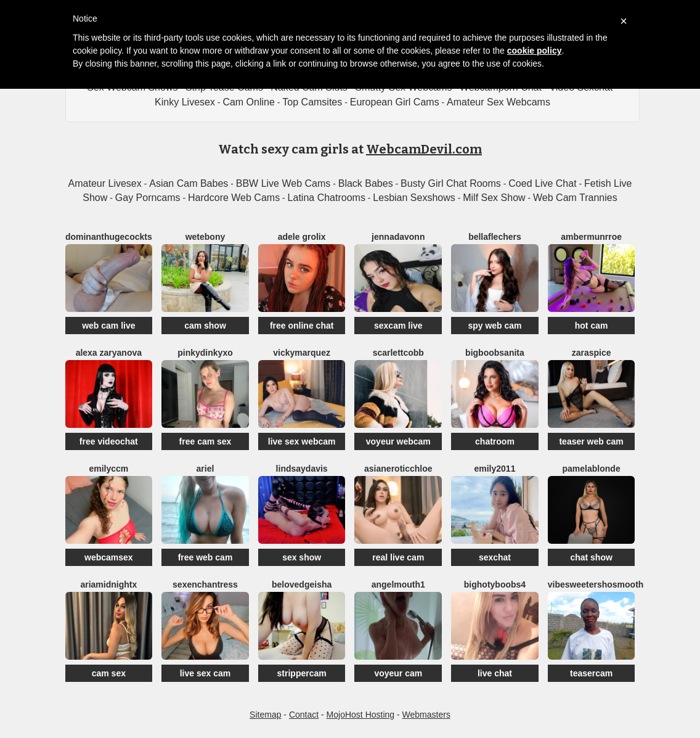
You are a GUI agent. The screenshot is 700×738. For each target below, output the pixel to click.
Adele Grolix (302, 237)
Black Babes (366, 183)
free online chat (302, 326)
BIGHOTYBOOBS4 (495, 584)
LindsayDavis (302, 469)
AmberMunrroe (591, 237)
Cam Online (248, 102)
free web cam (206, 557)
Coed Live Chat (542, 183)
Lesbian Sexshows (414, 198)
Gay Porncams (148, 198)
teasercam (591, 673)
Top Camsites (312, 102)
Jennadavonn (398, 237)
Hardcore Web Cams (234, 198)
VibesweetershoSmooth (596, 584)
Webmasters (426, 715)
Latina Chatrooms (327, 198)
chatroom (495, 441)
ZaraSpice (592, 353)
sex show (302, 557)
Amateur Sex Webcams (499, 102)
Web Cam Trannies (575, 198)
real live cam (398, 557)
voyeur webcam (398, 441)
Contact (304, 715)
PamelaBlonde (592, 469)
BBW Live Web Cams (283, 183)
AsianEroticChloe (398, 469)
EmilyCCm (108, 469)
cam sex (109, 673)
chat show (591, 557)
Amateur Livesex (105, 183)
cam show (205, 326)
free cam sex (206, 441)
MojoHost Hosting (361, 715)
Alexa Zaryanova (109, 353)
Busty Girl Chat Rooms (451, 183)
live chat (495, 673)
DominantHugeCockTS (109, 237)
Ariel (206, 469)
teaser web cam (591, 441)
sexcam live (398, 326)
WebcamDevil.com (424, 149)
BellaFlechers (495, 237)
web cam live (108, 326)
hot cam (592, 326)
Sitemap (265, 715)
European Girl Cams (395, 102)
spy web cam (494, 326)
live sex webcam (302, 441)
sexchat (495, 557)
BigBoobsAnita (495, 353)
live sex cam (206, 673)
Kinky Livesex (185, 102)
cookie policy (535, 51)
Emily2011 (494, 469)
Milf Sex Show (494, 198)
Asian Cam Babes (189, 183)
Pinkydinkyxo (205, 353)
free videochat (109, 441)
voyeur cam (398, 673)
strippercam (302, 673)
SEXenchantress (205, 584)
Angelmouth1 (398, 584)
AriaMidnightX (108, 584)
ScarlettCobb (398, 353)
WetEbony (206, 237)
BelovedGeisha (302, 584)
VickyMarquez (302, 353)
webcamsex (109, 557)
